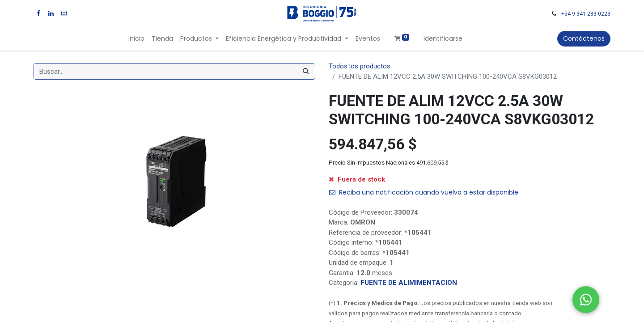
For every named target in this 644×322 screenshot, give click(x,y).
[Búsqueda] (306, 71)
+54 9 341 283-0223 (586, 14)
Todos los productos (360, 66)
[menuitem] (136, 39)
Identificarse (443, 38)
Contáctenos (584, 38)
